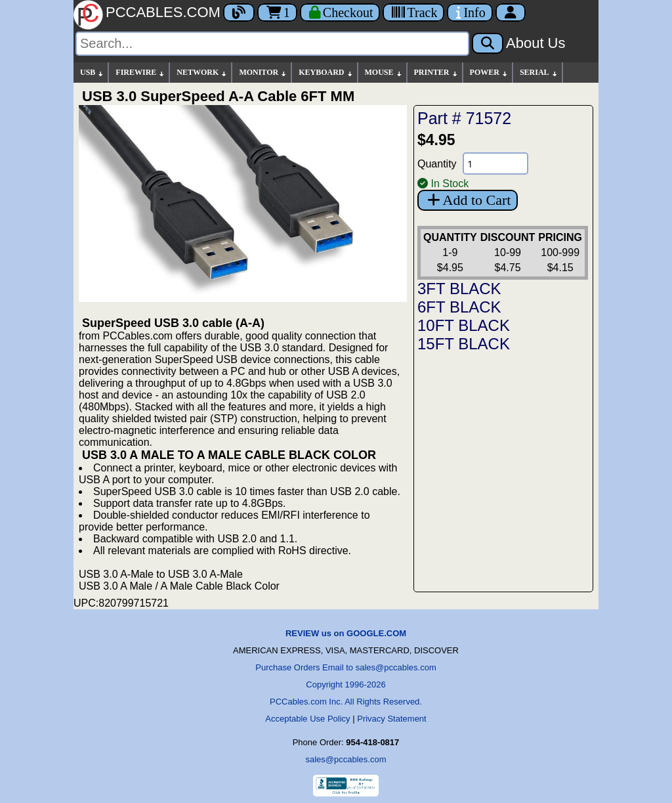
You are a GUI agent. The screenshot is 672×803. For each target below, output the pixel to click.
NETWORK (202, 73)
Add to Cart (468, 200)
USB (92, 73)
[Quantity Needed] (495, 163)
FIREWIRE (140, 73)
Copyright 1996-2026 (346, 684)
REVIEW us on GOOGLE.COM (346, 633)
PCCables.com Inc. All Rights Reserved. (346, 702)
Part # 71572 (464, 118)
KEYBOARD (326, 73)
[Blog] (239, 12)
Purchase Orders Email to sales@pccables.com (346, 667)
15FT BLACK (464, 344)
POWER (489, 73)
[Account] (511, 12)
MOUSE (384, 73)
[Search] (272, 44)
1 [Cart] (277, 12)
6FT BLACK (459, 307)
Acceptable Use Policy (307, 719)
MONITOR (263, 73)
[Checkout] (340, 12)
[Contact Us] (470, 12)
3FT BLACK (459, 289)
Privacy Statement (392, 719)
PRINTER (436, 73)
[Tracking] (413, 12)
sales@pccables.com (346, 759)
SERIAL (539, 73)
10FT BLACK (464, 325)
